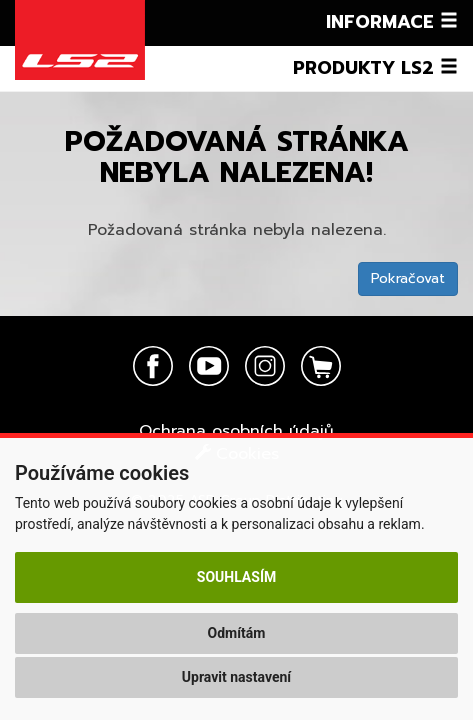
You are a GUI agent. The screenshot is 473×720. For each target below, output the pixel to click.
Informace (392, 22)
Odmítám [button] (237, 633)
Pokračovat (408, 278)
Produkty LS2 (375, 68)
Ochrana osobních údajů (236, 431)
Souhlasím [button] (236, 577)
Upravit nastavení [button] (236, 677)
